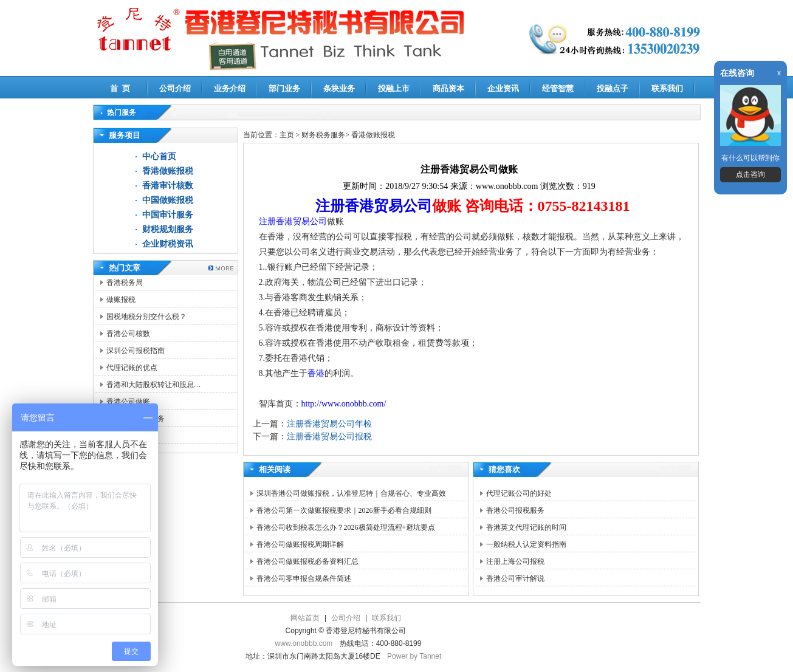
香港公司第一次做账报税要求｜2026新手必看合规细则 (344, 510)
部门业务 (284, 88)
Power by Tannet (414, 656)
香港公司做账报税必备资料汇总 (307, 561)
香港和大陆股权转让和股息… (154, 385)
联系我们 (667, 88)
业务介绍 (230, 88)
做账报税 (121, 300)
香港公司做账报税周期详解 (300, 544)
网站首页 (305, 618)
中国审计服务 (168, 215)
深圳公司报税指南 (136, 351)
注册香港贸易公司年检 (329, 424)
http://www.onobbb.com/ (344, 404)
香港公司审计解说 (515, 578)
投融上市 (394, 88)
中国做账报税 (168, 200)
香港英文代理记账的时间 (526, 527)
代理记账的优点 (132, 368)
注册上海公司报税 (515, 561)
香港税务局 (125, 283)
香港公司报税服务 (515, 510)
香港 (316, 373)
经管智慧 (558, 88)
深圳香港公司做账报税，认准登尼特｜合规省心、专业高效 (351, 493)
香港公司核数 (128, 334)
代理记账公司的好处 (519, 493)
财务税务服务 (323, 135)
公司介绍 (175, 88)
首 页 (120, 88)
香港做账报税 (168, 171)
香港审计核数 (168, 186)
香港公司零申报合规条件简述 (304, 578)
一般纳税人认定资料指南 (526, 544)
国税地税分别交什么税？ (146, 317)
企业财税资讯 (168, 244)
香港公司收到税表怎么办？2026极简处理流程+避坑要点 (346, 527)
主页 (287, 135)
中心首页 (159, 156)
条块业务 (339, 88)
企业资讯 (503, 88)
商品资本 (448, 88)
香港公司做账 (128, 402)
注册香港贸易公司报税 (329, 437)
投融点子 (613, 88)
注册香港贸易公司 (374, 206)
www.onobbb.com (304, 643)
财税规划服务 (168, 229)
